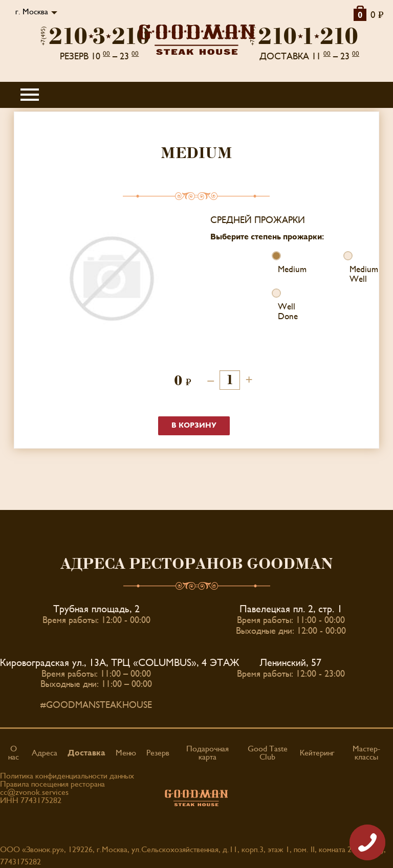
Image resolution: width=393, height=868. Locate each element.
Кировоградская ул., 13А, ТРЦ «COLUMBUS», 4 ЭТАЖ (120, 663)
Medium (278, 270)
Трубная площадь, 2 (96, 609)
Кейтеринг (317, 753)
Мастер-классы (366, 753)
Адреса (45, 753)
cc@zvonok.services (34, 792)
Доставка (86, 753)
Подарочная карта (208, 753)
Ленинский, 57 (291, 663)
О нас (14, 753)
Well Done (278, 312)
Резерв (158, 753)
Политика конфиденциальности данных (67, 776)
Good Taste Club (268, 753)
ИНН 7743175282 (31, 800)
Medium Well (350, 274)
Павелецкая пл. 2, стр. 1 (291, 609)
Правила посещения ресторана (52, 784)
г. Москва (32, 12)
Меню (126, 753)
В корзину (194, 425)
